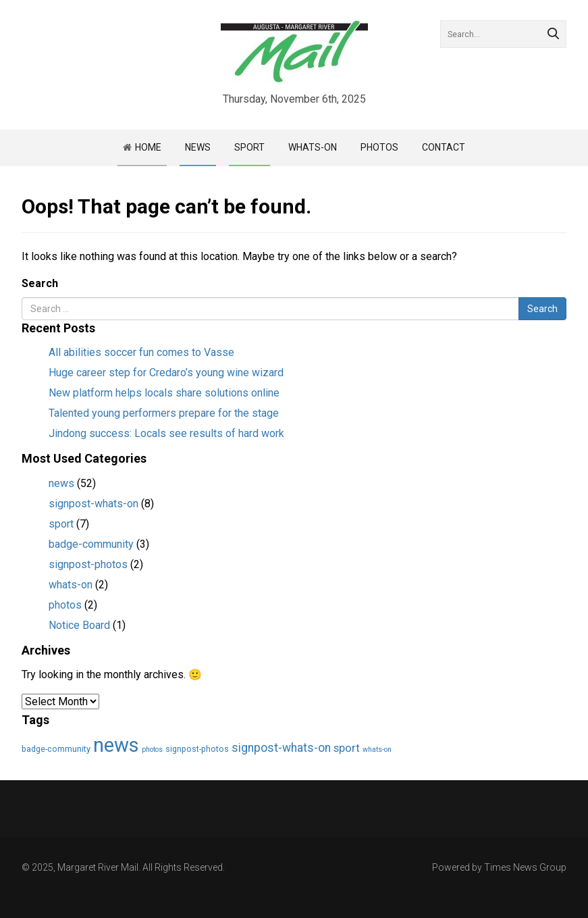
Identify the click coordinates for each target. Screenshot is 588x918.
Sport (249, 147)
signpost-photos (88, 564)
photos (65, 605)
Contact (444, 147)
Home (148, 147)
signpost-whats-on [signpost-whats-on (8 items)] (281, 748)
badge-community (91, 544)
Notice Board (79, 625)
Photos (379, 147)
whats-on (71, 585)
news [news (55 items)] (116, 745)
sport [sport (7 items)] (347, 748)
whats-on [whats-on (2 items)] (377, 749)
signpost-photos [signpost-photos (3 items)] (197, 749)
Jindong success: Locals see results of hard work (166, 433)
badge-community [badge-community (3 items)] (56, 749)
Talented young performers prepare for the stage (164, 413)
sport (61, 524)
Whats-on (313, 147)
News (198, 147)
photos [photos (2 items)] (152, 749)
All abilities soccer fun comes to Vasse (141, 352)
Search (40, 283)
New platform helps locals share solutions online (164, 393)
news (61, 483)
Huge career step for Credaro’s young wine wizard (166, 373)
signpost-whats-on (93, 504)
